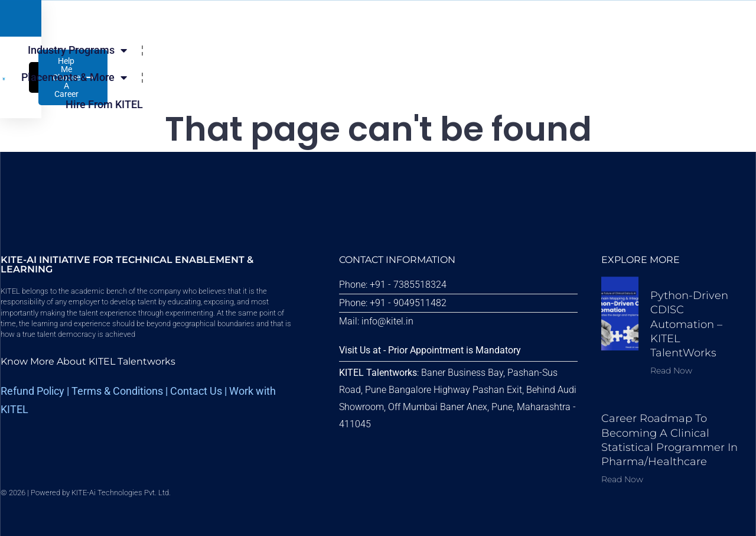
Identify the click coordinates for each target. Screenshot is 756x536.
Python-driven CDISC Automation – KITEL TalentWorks (689, 324)
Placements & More (319, 63)
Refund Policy (32, 391)
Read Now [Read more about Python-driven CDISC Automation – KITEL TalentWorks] (671, 371)
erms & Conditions (120, 391)
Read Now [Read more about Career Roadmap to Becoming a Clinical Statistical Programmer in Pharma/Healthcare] (622, 479)
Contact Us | (200, 391)
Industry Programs (185, 63)
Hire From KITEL (441, 62)
